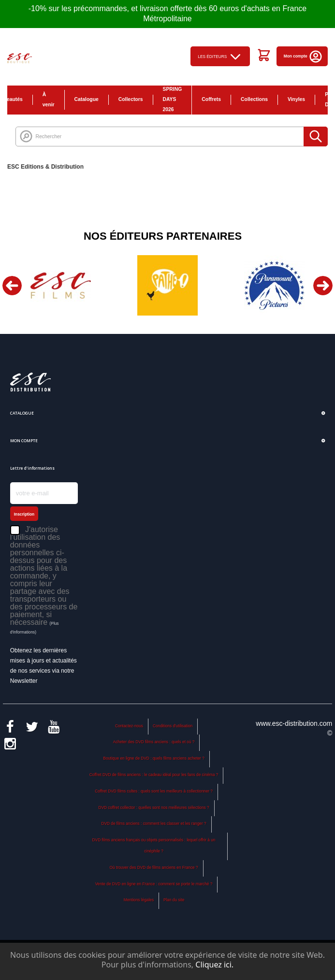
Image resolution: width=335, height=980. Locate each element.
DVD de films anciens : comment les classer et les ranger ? (153, 823)
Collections (254, 99)
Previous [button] (12, 286)
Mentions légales (139, 900)
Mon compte (303, 56)
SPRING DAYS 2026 (173, 99)
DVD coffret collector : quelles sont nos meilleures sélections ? (154, 807)
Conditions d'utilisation (173, 726)
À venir (49, 100)
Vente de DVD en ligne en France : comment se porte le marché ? (154, 884)
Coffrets (211, 99)
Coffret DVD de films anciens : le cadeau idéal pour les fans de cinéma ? (154, 775)
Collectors (131, 99)
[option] (61, 285)
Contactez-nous (129, 726)
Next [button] (323, 286)
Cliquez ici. (214, 965)
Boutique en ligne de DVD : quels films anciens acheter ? (153, 758)
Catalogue (87, 99)
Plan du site (174, 900)
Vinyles (296, 99)
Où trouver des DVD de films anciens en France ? (154, 867)
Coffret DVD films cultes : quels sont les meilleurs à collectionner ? (154, 791)
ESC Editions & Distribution (45, 167)
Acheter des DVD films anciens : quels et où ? (154, 742)
